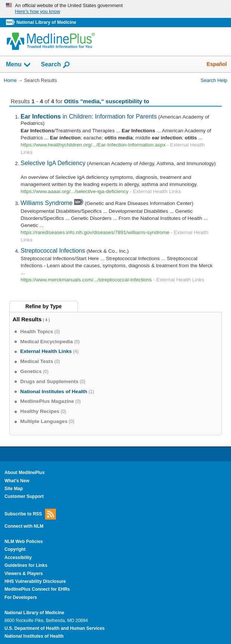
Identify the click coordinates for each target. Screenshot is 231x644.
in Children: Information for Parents (88, 116)
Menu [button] (19, 65)
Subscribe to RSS (30, 514)
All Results (27, 319)
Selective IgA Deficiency (53, 163)
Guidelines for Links (26, 565)
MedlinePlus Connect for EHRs (37, 589)
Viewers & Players (24, 574)
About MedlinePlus (25, 473)
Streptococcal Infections (53, 250)
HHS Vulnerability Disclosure (35, 581)
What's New (17, 481)
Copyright (15, 549)
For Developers (21, 597)
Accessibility (18, 558)
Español (217, 64)
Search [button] (56, 65)
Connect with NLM (24, 526)
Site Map (14, 489)
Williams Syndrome (47, 203)
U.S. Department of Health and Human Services (55, 628)
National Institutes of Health (34, 636)
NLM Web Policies (24, 542)
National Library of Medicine (46, 22)
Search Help (214, 80)
